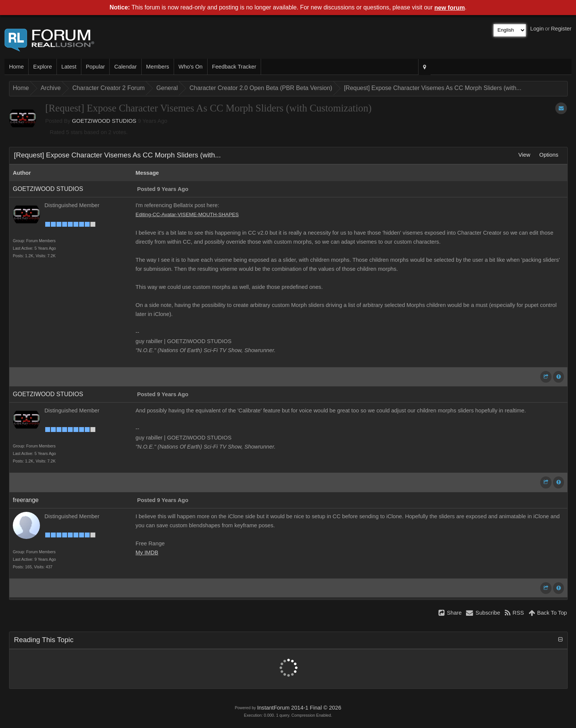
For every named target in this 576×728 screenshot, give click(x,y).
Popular (95, 67)
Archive (51, 88)
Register (561, 29)
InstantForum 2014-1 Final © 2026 (299, 708)
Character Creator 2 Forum (108, 88)
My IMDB (147, 552)
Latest (69, 67)
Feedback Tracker (234, 67)
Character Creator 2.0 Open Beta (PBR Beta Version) (261, 88)
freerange (26, 500)
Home (16, 67)
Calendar (125, 67)
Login (537, 29)
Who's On (191, 67)
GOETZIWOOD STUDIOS (104, 121)
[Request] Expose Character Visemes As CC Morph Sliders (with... (433, 88)
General (167, 88)
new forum (450, 8)
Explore (43, 67)
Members (158, 67)
